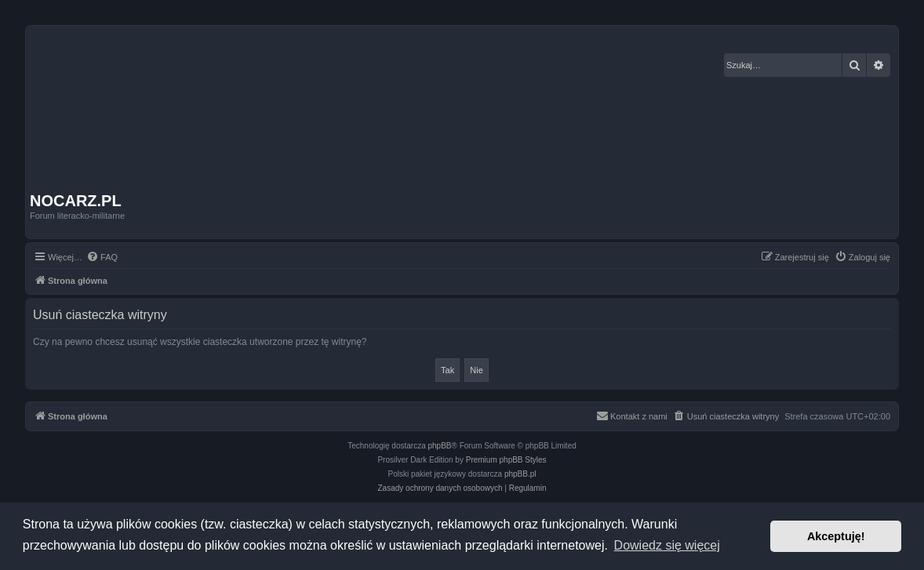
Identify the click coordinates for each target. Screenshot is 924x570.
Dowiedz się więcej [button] (667, 545)
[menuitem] (102, 257)
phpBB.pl (520, 474)
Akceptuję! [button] (836, 536)
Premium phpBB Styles (506, 460)
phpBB (440, 446)
